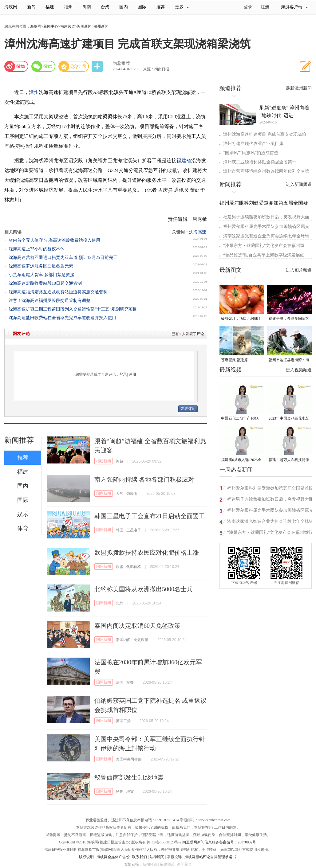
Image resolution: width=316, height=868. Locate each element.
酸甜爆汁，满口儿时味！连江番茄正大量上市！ (241, 319)
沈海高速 (198, 232)
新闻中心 (51, 26)
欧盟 (120, 567)
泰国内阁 (123, 640)
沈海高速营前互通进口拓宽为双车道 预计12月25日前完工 (63, 258)
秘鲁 (120, 792)
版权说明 (86, 857)
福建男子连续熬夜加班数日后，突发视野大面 (266, 217)
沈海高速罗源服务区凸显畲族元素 (41, 266)
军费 (130, 682)
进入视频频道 (299, 370)
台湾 (105, 7)
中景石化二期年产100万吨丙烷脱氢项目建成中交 (241, 419)
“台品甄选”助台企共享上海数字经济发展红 (264, 255)
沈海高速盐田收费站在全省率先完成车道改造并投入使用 (62, 318)
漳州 (34, 92)
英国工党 (123, 721)
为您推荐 (121, 63)
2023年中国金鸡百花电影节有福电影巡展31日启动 (289, 419)
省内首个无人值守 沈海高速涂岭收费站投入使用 (54, 240)
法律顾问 (157, 857)
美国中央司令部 (129, 759)
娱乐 (23, 514)
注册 (265, 7)
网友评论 (21, 334)
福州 (68, 7)
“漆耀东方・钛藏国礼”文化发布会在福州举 (264, 246)
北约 (120, 603)
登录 (123, 374)
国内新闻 (104, 493)
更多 (182, 7)
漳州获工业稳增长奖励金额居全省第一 (260, 162)
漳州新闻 (101, 26)
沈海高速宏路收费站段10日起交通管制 (45, 283)
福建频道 (68, 26)
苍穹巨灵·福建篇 (234, 360)
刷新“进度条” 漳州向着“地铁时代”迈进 (284, 111)
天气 (120, 494)
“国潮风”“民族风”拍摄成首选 (251, 153)
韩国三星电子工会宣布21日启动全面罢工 (150, 516)
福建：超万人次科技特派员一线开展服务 (289, 460)
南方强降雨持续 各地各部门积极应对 (144, 479)
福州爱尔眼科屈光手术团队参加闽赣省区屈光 (266, 227)
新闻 (31, 7)
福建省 (184, 160)
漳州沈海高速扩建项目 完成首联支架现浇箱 (265, 134)
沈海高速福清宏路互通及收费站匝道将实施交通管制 (58, 292)
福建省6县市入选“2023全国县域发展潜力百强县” (241, 460)
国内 (124, 7)
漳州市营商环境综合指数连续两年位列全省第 (266, 171)
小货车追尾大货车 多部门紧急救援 (41, 275)
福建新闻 (104, 461)
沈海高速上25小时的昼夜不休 (37, 249)
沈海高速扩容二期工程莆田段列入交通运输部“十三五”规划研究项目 (73, 309)
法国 (120, 682)
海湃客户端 (294, 7)
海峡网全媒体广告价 (113, 857)
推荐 (160, 7)
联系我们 (140, 857)
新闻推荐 (19, 440)
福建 (50, 7)
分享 (98, 66)
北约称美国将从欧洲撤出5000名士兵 (144, 589)
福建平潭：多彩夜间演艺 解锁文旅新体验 (289, 319)
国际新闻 (104, 530)
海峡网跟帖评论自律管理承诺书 (210, 857)
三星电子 (134, 530)
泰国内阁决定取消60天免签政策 (137, 626)
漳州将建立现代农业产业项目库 (253, 144)
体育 (23, 528)
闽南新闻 (84, 26)
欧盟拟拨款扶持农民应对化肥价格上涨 (147, 553)
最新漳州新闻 (299, 88)
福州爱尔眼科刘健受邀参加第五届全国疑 (264, 203)
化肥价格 (134, 567)
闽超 (120, 461)
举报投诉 (174, 857)
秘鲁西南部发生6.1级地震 (129, 777)
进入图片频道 (299, 270)
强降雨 (132, 494)
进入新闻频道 (299, 184)
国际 (142, 7)
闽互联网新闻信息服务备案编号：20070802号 (219, 842)
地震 (130, 792)
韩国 (120, 530)
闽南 (87, 7)
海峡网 (11, 7)
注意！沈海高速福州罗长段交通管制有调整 (49, 301)
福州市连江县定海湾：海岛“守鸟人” (289, 360)
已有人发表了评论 (188, 334)
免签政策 (141, 640)
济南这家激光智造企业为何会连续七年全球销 (266, 236)
